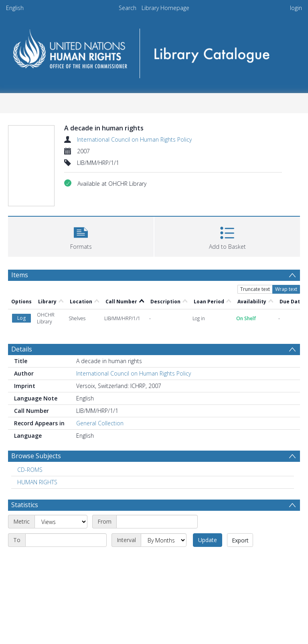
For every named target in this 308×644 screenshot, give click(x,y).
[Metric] (61, 522)
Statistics (25, 505)
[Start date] (157, 522)
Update (208, 540)
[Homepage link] (154, 51)
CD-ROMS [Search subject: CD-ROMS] (30, 470)
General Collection (100, 423)
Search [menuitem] (128, 8)
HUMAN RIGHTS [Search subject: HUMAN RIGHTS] (37, 482)
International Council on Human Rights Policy (134, 139)
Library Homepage (165, 8)
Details (22, 349)
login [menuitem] (296, 8)
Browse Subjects (36, 456)
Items (20, 275)
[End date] (66, 540)
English (15, 8)
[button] (81, 236)
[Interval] (164, 540)
